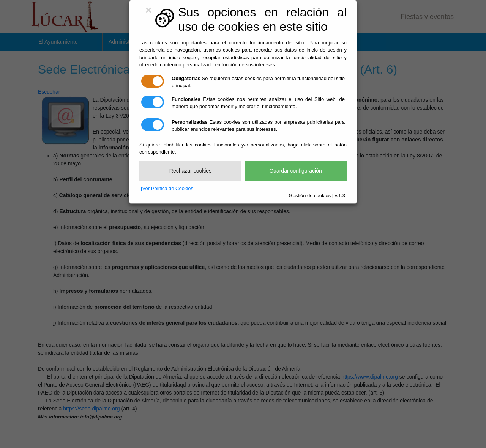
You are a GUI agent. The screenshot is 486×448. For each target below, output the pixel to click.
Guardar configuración (296, 171)
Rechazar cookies (190, 171)
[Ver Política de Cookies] (168, 188)
